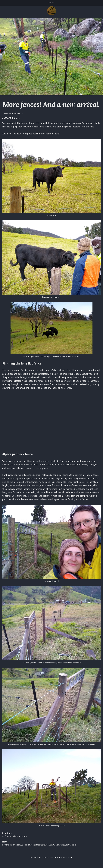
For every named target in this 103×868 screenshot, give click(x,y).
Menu (51, 3)
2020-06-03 (19, 114)
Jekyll (61, 858)
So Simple (69, 858)
